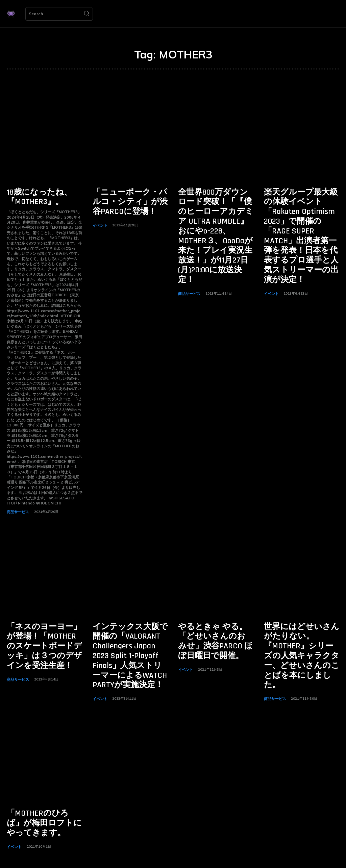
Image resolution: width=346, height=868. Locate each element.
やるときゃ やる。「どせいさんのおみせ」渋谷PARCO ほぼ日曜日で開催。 (215, 635)
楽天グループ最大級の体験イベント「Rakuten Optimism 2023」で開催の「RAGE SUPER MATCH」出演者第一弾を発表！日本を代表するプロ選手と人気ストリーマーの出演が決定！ (302, 220)
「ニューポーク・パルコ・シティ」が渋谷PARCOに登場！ (126, 200)
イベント (99, 220)
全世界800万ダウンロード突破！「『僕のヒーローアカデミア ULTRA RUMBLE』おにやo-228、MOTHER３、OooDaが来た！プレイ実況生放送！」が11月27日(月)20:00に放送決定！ (215, 220)
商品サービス (17, 509)
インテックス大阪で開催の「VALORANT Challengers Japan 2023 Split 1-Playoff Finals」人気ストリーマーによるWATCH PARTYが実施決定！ (130, 643)
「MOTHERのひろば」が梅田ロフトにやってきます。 (44, 797)
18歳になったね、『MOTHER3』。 (33, 196)
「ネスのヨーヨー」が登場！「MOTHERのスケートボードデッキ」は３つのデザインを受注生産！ (44, 635)
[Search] (86, 14)
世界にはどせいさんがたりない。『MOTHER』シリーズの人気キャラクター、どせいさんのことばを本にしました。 (301, 639)
